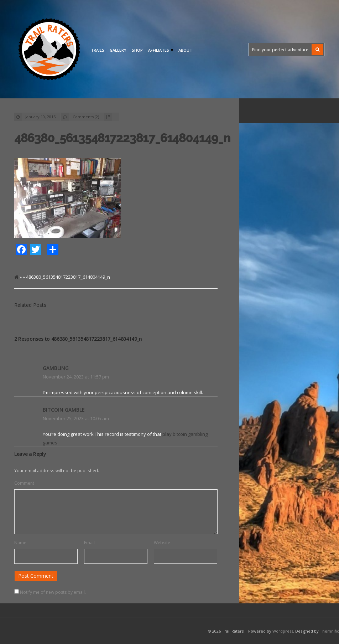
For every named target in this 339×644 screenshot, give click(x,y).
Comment (24, 483)
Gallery (118, 50)
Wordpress (283, 631)
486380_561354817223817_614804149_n (122, 138)
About (185, 50)
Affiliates (160, 51)
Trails (98, 50)
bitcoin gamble (64, 410)
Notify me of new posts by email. (53, 592)
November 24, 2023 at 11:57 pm (76, 377)
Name (20, 543)
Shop (137, 50)
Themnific (329, 631)
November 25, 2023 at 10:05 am (76, 418)
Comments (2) (86, 117)
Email (89, 543)
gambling (56, 368)
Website (162, 543)
